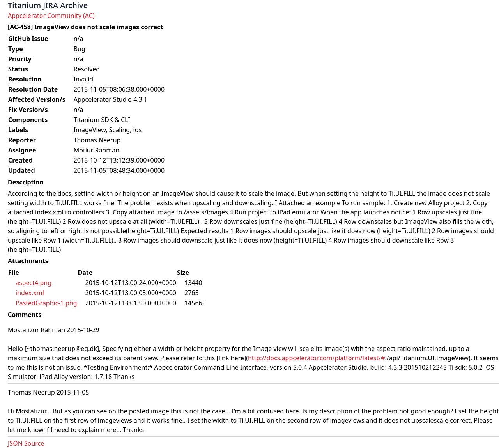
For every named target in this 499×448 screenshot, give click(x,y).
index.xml (30, 293)
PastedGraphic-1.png (46, 303)
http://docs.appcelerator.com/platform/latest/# (317, 358)
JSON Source (26, 443)
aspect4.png (34, 283)
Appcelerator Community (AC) (51, 16)
